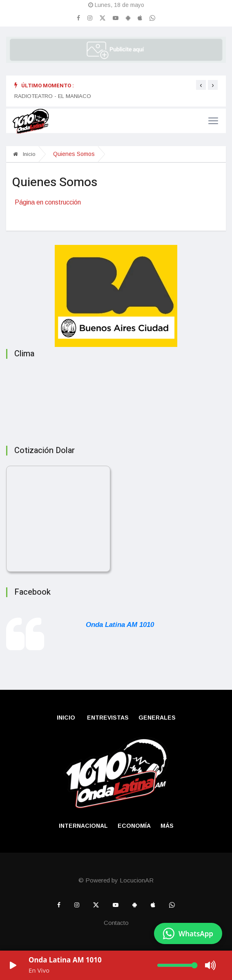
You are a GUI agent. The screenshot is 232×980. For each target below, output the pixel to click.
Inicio (24, 154)
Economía (134, 826)
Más (167, 826)
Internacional (83, 826)
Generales (157, 718)
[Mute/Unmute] (211, 965)
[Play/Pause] (13, 965)
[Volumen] (177, 965)
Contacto (116, 923)
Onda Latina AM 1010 (120, 625)
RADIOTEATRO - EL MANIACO (53, 96)
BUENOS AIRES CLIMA (116, 400)
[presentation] (201, 85)
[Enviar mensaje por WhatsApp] (188, 933)
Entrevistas (108, 718)
